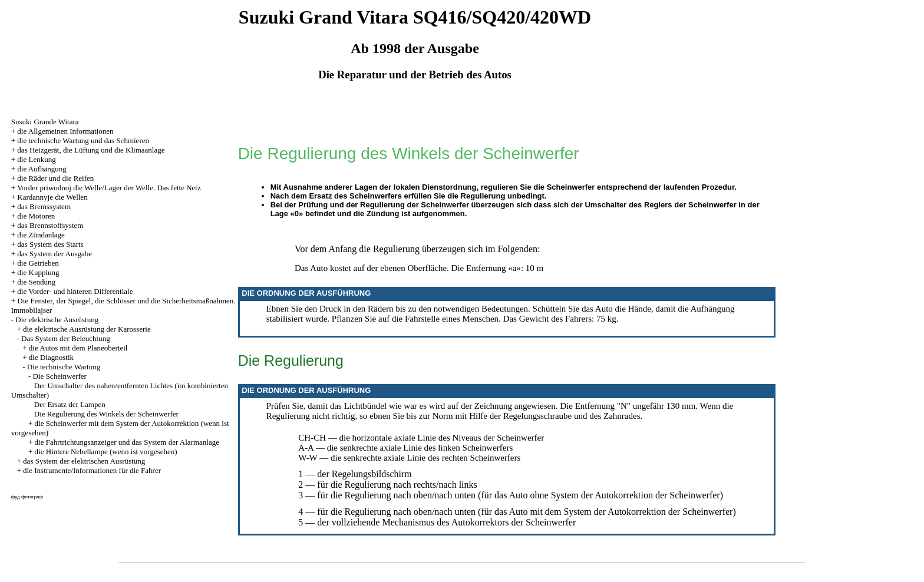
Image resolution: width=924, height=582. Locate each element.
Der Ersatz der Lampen (70, 404)
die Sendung (36, 282)
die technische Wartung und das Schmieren (83, 140)
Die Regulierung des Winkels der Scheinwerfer (106, 414)
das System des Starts (50, 244)
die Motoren (36, 216)
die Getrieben (38, 263)
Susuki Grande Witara (45, 122)
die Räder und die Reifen (55, 178)
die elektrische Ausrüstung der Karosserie (87, 329)
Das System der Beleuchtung (66, 338)
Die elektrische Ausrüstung (57, 320)
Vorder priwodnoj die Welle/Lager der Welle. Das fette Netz (109, 188)
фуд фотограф (27, 497)
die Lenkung (36, 159)
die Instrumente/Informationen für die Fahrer (92, 470)
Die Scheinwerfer (60, 376)
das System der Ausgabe (55, 254)
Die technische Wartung (64, 367)
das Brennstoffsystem (50, 225)
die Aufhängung (42, 169)
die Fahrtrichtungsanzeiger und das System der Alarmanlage (127, 442)
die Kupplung (38, 272)
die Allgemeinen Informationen (65, 131)
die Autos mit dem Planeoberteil (78, 348)
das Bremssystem (44, 206)
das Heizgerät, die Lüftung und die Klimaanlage (91, 150)
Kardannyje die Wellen (52, 197)
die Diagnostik (51, 357)
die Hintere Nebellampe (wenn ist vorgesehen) (106, 452)
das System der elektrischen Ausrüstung (84, 461)
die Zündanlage (41, 235)
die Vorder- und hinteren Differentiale (75, 291)
